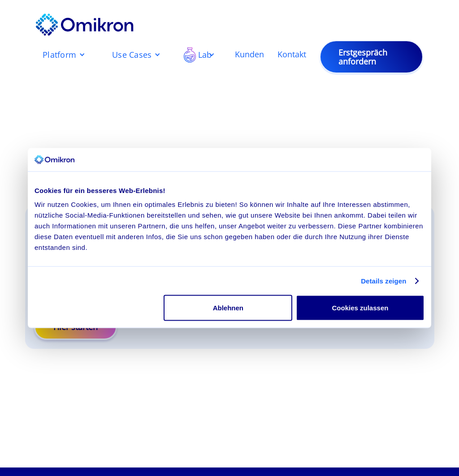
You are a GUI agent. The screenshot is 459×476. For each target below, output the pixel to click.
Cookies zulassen (360, 308)
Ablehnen (228, 308)
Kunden (249, 55)
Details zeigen (383, 281)
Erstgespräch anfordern (363, 57)
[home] (85, 25)
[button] (64, 55)
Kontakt (292, 55)
